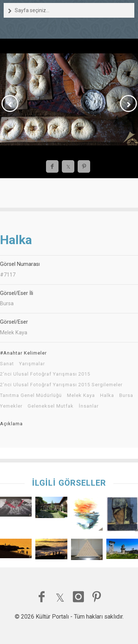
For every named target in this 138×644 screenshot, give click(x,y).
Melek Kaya (81, 395)
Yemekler (11, 406)
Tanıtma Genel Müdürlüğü (31, 395)
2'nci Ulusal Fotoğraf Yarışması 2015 (45, 374)
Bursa (126, 395)
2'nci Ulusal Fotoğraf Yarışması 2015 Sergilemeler (61, 385)
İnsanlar (89, 406)
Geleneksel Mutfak (51, 406)
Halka (107, 395)
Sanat (7, 364)
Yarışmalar (32, 364)
